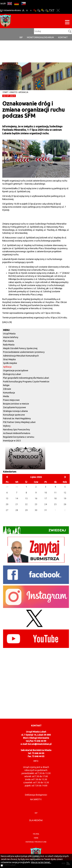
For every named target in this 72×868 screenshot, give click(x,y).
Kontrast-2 (47, 10)
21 (17, 504)
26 (65, 504)
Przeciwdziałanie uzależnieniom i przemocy (24, 352)
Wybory (7, 426)
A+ (23, 10)
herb (36, 838)
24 (46, 504)
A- (31, 10)
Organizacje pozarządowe (16, 370)
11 (55, 493)
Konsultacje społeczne (14, 415)
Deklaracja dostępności (36, 795)
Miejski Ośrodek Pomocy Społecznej (20, 348)
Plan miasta (8, 341)
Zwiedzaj (34, 530)
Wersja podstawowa (35, 10)
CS (23, 3)
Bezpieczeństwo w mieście (16, 404)
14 (17, 498)
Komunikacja (9, 393)
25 (55, 504)
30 (36, 510)
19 (65, 498)
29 (26, 510)
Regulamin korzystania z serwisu (19, 437)
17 (46, 498)
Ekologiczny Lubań (12, 374)
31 (46, 510)
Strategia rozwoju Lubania (15, 411)
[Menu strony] (67, 23)
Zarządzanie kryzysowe (14, 407)
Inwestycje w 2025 (12, 441)
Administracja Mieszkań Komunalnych (21, 356)
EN (10, 3)
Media (6, 396)
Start (5, 92)
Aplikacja (24, 92)
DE (16, 3)
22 (26, 504)
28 (17, 510)
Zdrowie (7, 389)
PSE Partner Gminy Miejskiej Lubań (19, 422)
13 (7, 498)
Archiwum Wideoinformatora (17, 433)
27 (7, 510)
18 (55, 498)
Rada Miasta (9, 345)
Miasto (14, 92)
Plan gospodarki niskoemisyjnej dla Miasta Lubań (26, 378)
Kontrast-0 (39, 10)
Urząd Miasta (9, 334)
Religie (6, 385)
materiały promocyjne (36, 842)
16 (36, 498)
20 (7, 504)
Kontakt (63, 37)
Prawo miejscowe (11, 400)
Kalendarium (47, 37)
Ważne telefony (11, 337)
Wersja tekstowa (52, 10)
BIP (21, 37)
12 (65, 493)
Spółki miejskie (10, 363)
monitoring (33, 37)
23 (36, 504)
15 (26, 498)
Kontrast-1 (43, 10)
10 (46, 493)
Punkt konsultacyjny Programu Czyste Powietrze (26, 382)
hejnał (36, 834)
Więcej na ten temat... (41, 862)
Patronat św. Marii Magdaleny (17, 418)
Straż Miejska (9, 359)
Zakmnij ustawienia (58, 10)
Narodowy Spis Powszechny (16, 430)
